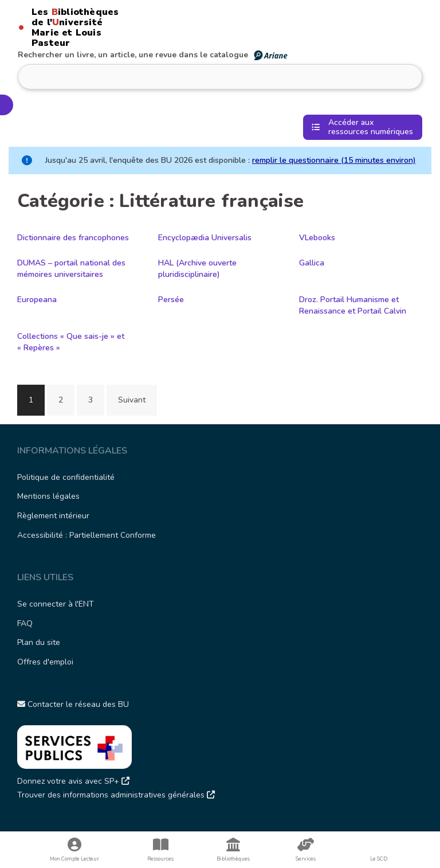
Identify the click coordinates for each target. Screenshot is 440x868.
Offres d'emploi (45, 662)
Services (306, 850)
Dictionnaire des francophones (73, 238)
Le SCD (379, 859)
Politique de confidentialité (66, 477)
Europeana (37, 300)
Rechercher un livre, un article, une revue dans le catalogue (153, 55)
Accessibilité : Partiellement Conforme (87, 535)
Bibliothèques (233, 850)
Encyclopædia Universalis (205, 238)
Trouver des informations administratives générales (116, 795)
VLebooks (317, 238)
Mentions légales (48, 496)
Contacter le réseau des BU (73, 704)
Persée (171, 300)
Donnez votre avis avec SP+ (73, 781)
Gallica (312, 263)
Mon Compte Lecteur (75, 850)
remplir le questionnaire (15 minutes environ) (334, 160)
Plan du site (39, 642)
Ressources (161, 850)
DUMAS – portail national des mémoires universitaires (71, 269)
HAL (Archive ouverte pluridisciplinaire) (197, 269)
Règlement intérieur (53, 516)
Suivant (132, 400)
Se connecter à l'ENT (56, 604)
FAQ (25, 623)
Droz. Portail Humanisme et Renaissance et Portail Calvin (353, 305)
